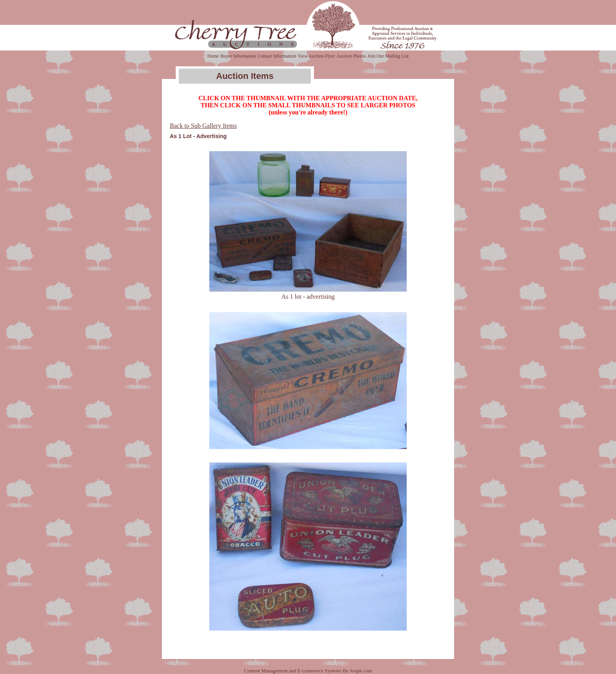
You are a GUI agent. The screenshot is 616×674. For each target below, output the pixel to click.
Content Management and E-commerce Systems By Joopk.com (308, 671)
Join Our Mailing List (388, 56)
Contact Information (277, 56)
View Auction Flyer (316, 56)
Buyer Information (238, 56)
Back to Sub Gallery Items (203, 126)
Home (213, 56)
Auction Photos (351, 56)
